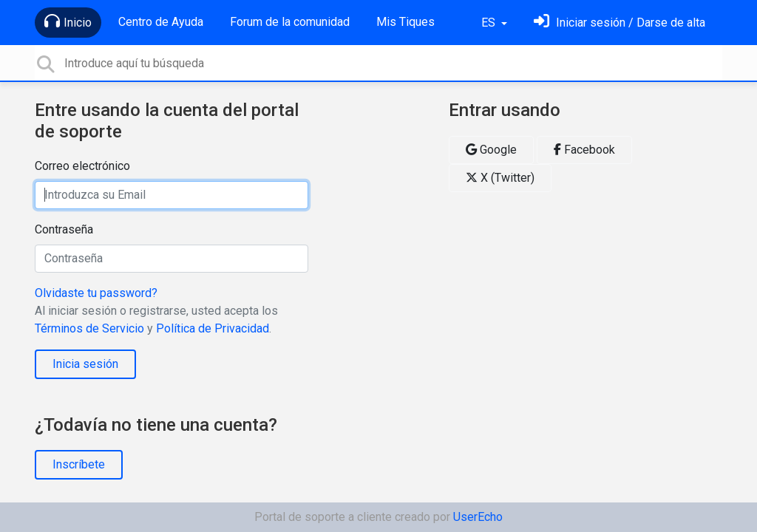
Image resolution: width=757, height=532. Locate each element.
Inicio (68, 21)
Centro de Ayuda (161, 22)
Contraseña (64, 229)
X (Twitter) (500, 178)
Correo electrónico (82, 166)
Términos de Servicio (89, 328)
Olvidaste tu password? (96, 293)
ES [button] (490, 23)
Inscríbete (79, 464)
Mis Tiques (405, 22)
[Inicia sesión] (619, 23)
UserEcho (478, 517)
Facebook (584, 150)
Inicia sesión (85, 364)
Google (491, 150)
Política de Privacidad (213, 328)
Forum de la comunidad (290, 22)
